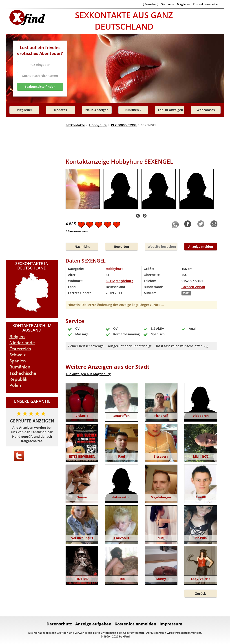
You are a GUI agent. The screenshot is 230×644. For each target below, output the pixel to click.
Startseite (168, 4)
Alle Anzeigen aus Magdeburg (88, 374)
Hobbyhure (98, 125)
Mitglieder (184, 4)
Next (145, 216)
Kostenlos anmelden (206, 4)
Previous (138, 216)
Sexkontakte (75, 125)
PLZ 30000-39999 (124, 125)
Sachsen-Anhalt (193, 287)
